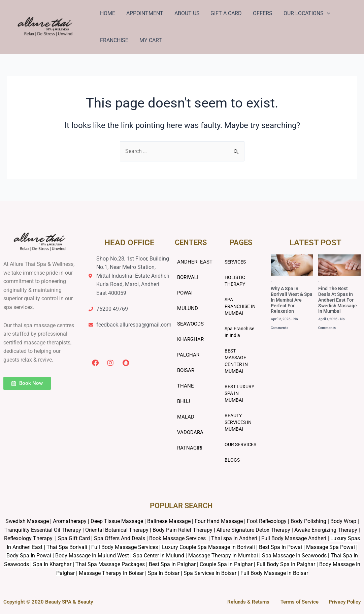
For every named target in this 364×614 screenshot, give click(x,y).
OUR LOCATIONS (306, 13)
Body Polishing (308, 521)
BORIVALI (188, 277)
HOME (108, 13)
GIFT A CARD (225, 13)
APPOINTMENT (144, 13)
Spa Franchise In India (239, 332)
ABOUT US (186, 13)
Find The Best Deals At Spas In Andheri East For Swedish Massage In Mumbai (338, 300)
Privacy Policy (345, 602)
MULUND (188, 308)
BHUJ (184, 401)
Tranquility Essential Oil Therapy (43, 530)
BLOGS (232, 460)
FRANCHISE (114, 40)
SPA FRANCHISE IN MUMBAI (240, 306)
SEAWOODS (190, 324)
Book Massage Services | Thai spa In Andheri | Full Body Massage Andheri (238, 538)
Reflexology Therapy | (31, 538)
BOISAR (186, 370)
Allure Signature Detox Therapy (253, 530)
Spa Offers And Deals (120, 538)
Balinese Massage (169, 521)
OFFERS (262, 13)
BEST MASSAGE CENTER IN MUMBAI (236, 361)
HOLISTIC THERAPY (235, 281)
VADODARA (190, 432)
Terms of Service (300, 602)
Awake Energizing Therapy (326, 530)
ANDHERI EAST (195, 262)
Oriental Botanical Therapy (117, 530)
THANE (186, 386)
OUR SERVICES (240, 444)
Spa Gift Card (74, 538)
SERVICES (235, 262)
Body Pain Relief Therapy (183, 530)
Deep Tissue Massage (117, 521)
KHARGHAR (190, 339)
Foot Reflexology (266, 521)
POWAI (185, 293)
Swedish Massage (27, 521)
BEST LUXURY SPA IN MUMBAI (239, 393)
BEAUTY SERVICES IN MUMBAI (238, 422)
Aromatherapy (70, 521)
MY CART (150, 40)
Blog (271, 282)
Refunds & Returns (248, 602)
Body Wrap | (345, 521)
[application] (326, 13)
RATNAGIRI (190, 448)
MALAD (186, 417)
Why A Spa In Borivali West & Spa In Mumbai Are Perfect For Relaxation (292, 300)
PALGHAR (188, 355)
